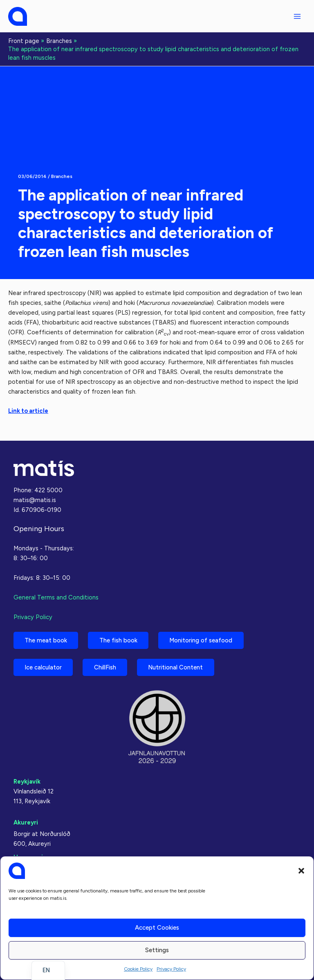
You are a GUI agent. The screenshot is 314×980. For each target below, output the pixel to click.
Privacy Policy (171, 969)
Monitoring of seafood (202, 640)
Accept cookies (157, 928)
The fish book (119, 640)
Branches (62, 176)
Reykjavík (27, 782)
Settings (157, 950)
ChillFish (106, 667)
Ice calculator (44, 667)
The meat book (46, 640)
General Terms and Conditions (56, 597)
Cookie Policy (138, 969)
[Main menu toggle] (297, 16)
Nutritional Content (177, 667)
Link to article (28, 411)
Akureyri (26, 822)
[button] (301, 871)
